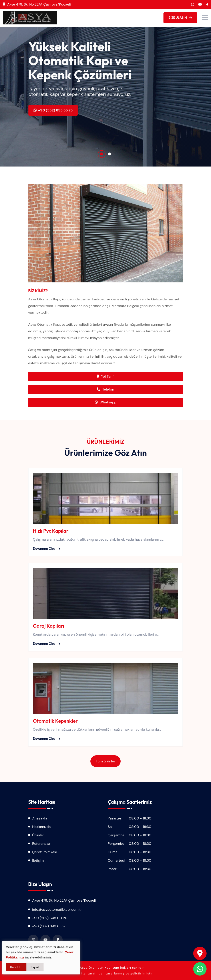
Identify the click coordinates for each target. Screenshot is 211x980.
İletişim (38, 860)
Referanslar (41, 844)
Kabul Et (16, 967)
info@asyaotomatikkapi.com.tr (57, 910)
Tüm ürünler (105, 761)
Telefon (105, 389)
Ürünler (38, 835)
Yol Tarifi (105, 376)
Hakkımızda (41, 827)
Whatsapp (105, 402)
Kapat (35, 967)
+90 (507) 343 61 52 (49, 926)
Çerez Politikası (44, 852)
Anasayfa (40, 818)
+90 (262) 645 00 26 (50, 918)
